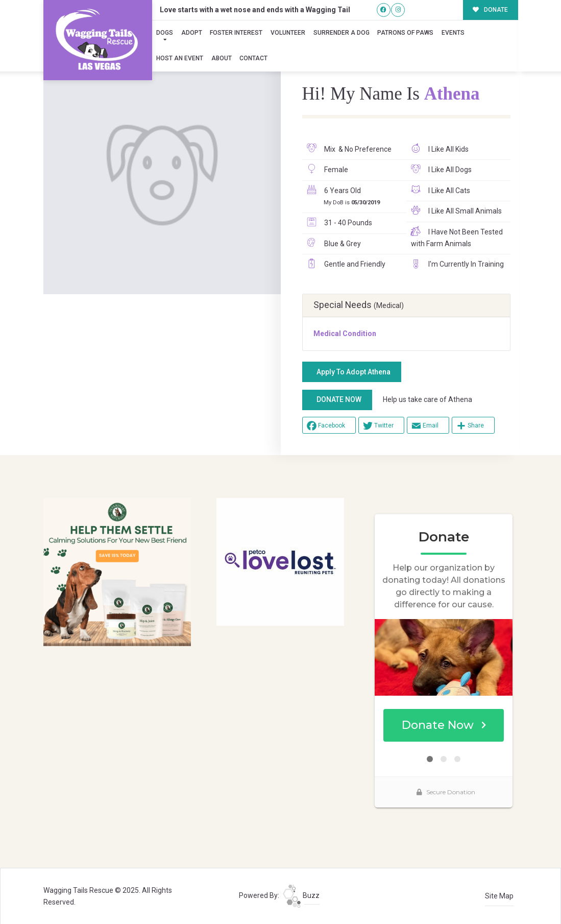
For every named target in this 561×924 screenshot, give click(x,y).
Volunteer (288, 33)
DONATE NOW (339, 399)
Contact (253, 58)
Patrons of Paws (405, 33)
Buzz (301, 895)
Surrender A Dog (342, 33)
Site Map (499, 896)
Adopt (192, 33)
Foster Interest (236, 33)
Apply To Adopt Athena (353, 372)
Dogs (165, 33)
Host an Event (180, 58)
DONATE (490, 10)
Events (453, 33)
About (222, 58)
